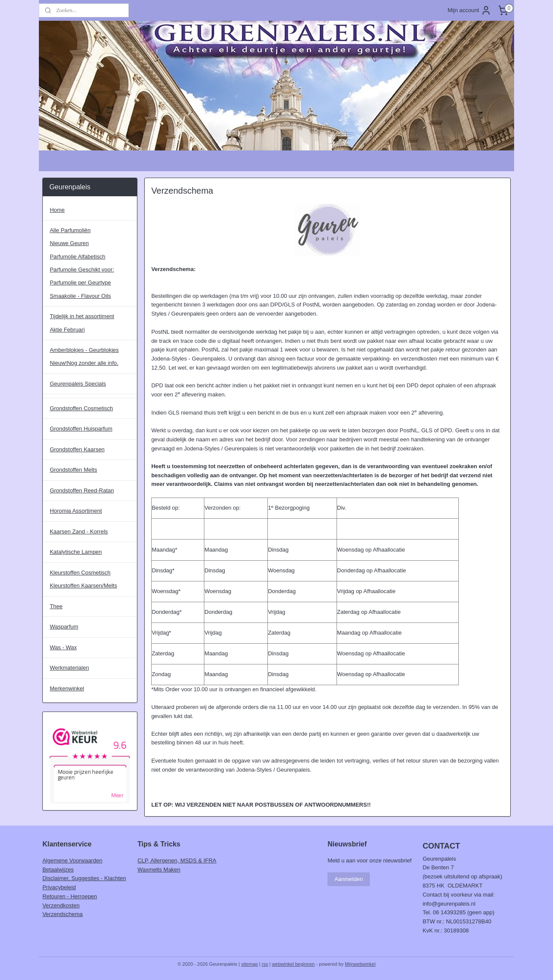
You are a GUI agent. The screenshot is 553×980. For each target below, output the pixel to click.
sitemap (249, 964)
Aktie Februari (67, 330)
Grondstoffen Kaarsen (77, 449)
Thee (56, 606)
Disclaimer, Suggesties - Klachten (84, 878)
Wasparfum (64, 627)
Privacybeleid (59, 887)
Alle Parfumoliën (70, 230)
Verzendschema (62, 914)
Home (57, 210)
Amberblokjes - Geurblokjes (84, 350)
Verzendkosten (61, 905)
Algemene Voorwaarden (72, 860)
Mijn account (469, 10)
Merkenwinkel (67, 688)
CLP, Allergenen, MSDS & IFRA (177, 860)
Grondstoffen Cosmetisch (81, 408)
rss (265, 964)
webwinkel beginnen (293, 964)
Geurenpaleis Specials (78, 384)
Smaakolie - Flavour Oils (80, 296)
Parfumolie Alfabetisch (78, 257)
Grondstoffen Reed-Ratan (82, 490)
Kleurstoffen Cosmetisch (80, 573)
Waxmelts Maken (159, 870)
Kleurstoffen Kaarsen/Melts (83, 586)
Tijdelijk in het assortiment (82, 316)
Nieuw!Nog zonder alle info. (84, 363)
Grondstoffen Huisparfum (81, 429)
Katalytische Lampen (76, 552)
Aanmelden (349, 879)
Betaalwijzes (58, 870)
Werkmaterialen (69, 668)
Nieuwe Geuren (69, 243)
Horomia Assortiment (76, 511)
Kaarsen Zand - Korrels (79, 531)
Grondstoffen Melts (73, 470)
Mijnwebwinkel (360, 964)
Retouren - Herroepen (70, 896)
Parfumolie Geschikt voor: (82, 270)
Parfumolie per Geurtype (80, 283)
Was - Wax (63, 647)
